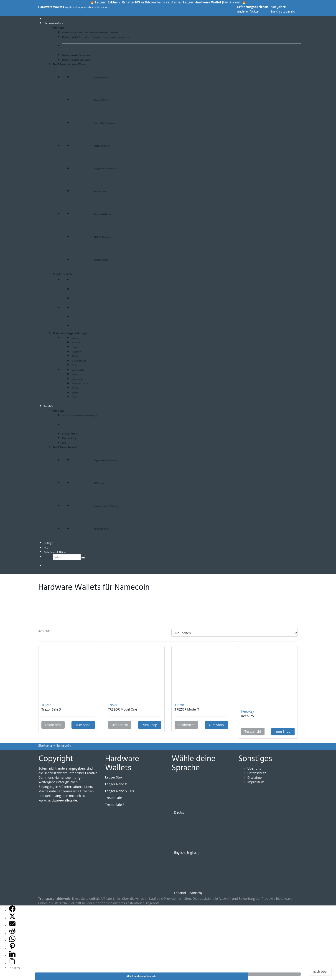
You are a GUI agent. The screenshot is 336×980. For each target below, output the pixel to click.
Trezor (46, 705)
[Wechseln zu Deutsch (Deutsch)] (208, 795)
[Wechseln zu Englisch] (50, 566)
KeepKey (248, 711)
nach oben (321, 971)
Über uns (254, 768)
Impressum (256, 782)
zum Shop (83, 725)
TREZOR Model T (187, 709)
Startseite (45, 745)
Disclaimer (255, 777)
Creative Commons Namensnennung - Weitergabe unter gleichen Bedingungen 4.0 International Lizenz (68, 780)
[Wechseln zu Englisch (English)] (208, 836)
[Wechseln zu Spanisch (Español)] (208, 876)
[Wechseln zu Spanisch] (59, 566)
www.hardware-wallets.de (58, 800)
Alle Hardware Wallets (141, 976)
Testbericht (53, 725)
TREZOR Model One (123, 709)
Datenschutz (257, 773)
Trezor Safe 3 (51, 709)
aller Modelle (219, 9)
